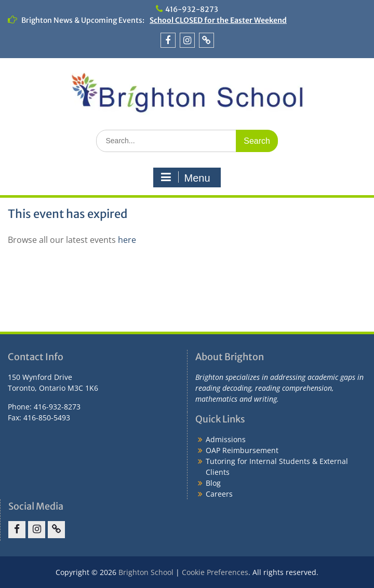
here (127, 240)
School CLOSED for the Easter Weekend (218, 20)
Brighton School (146, 572)
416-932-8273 (192, 9)
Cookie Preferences (215, 572)
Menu (185, 177)
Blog (213, 483)
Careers (219, 494)
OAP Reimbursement (242, 450)
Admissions (226, 439)
